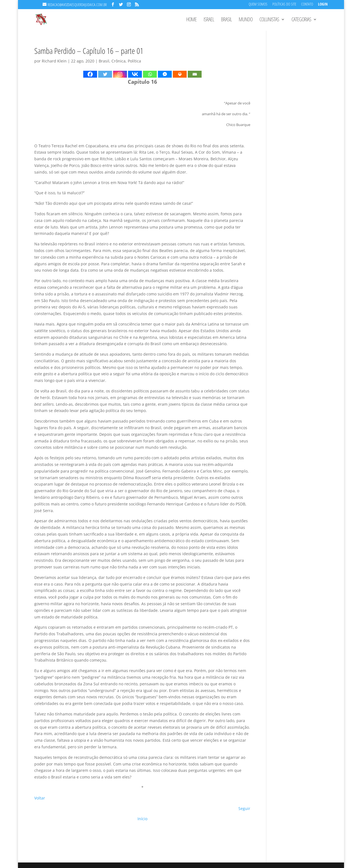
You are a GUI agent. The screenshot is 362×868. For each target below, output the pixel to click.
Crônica (119, 61)
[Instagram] (120, 74)
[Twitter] (105, 74)
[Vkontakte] (135, 74)
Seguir (244, 808)
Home (191, 20)
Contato (307, 5)
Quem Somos (258, 5)
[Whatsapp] (150, 74)
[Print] (180, 74)
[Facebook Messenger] (165, 74)
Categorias (301, 20)
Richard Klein (54, 61)
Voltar (40, 798)
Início (142, 819)
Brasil (226, 20)
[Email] (195, 74)
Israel (209, 20)
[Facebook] (90, 74)
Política (134, 61)
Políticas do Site (284, 5)
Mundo (246, 20)
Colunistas (269, 20)
